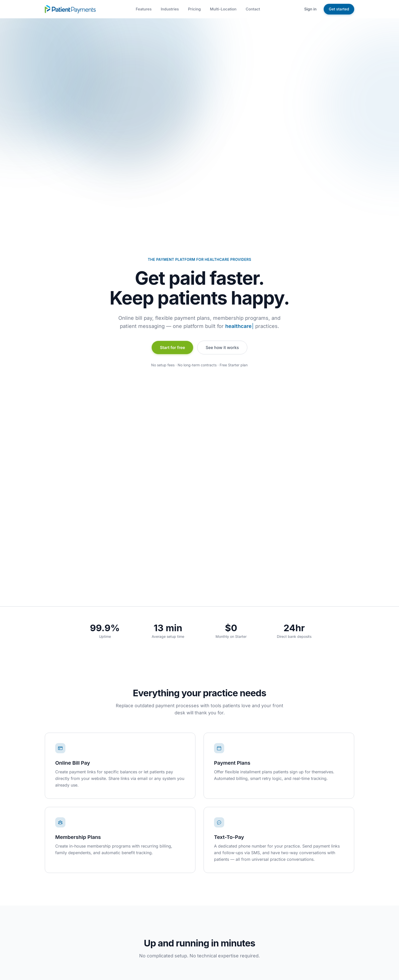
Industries (170, 9)
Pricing (194, 9)
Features (144, 9)
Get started (339, 9)
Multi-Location (223, 9)
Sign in (310, 9)
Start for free (172, 348)
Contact (253, 9)
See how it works (222, 348)
